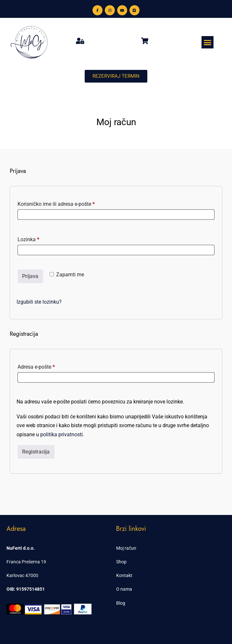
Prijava (30, 276)
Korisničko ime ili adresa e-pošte (66, 203)
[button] (208, 42)
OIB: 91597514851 (26, 589)
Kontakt (124, 575)
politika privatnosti (61, 434)
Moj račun (126, 548)
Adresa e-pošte (46, 366)
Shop (121, 562)
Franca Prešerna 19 (26, 562)
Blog (121, 603)
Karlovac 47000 (22, 575)
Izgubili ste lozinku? (39, 302)
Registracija (36, 452)
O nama (124, 589)
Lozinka (38, 238)
